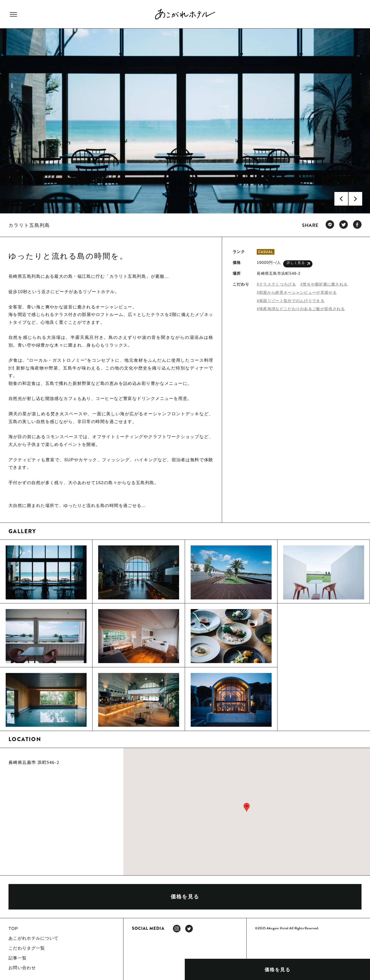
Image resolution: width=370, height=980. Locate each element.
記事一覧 (18, 958)
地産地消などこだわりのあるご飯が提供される (302, 309)
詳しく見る (298, 264)
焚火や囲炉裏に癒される (325, 284)
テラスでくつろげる (277, 284)
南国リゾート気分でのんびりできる (292, 301)
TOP (13, 929)
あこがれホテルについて (34, 938)
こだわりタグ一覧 (27, 948)
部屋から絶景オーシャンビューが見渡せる (298, 293)
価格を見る (277, 970)
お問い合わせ (22, 968)
